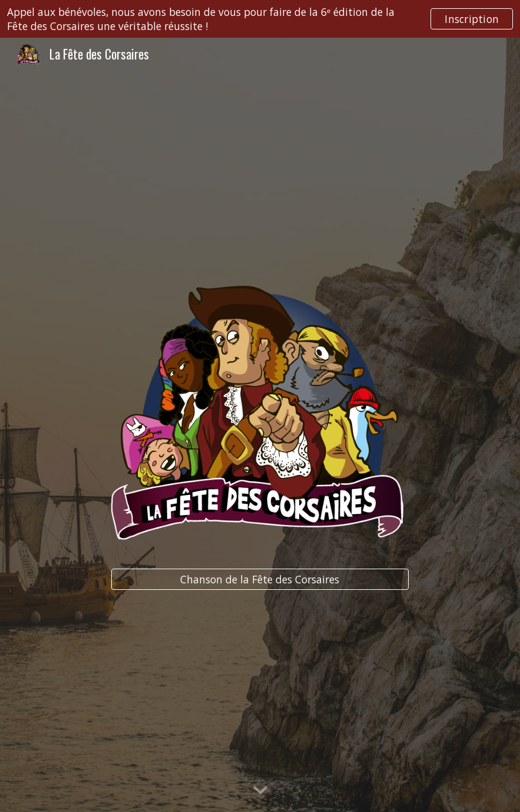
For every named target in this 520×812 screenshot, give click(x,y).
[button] (260, 791)
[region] (260, 19)
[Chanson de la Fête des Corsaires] (260, 580)
